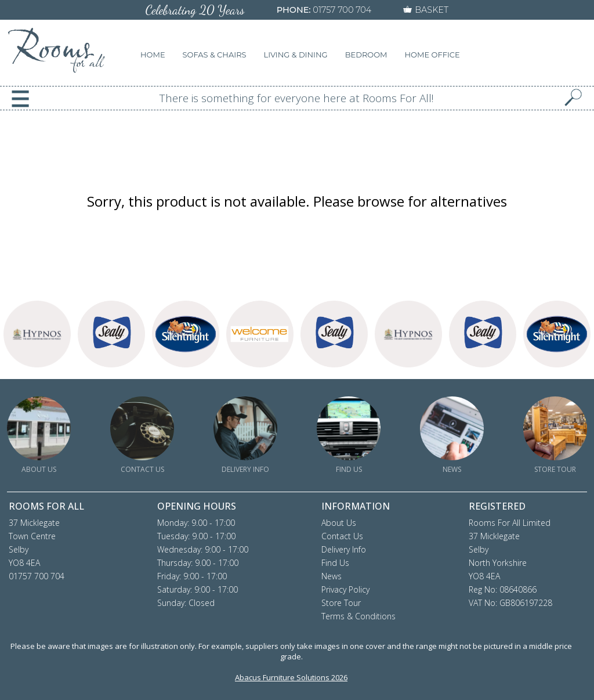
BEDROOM (366, 55)
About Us (339, 523)
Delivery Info (344, 549)
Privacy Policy (345, 589)
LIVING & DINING (296, 55)
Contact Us (342, 536)
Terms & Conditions (358, 616)
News (332, 576)
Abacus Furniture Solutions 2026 (291, 677)
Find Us (335, 563)
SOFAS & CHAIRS (215, 55)
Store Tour (341, 603)
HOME (153, 55)
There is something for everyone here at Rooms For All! (297, 98)
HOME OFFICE (432, 55)
